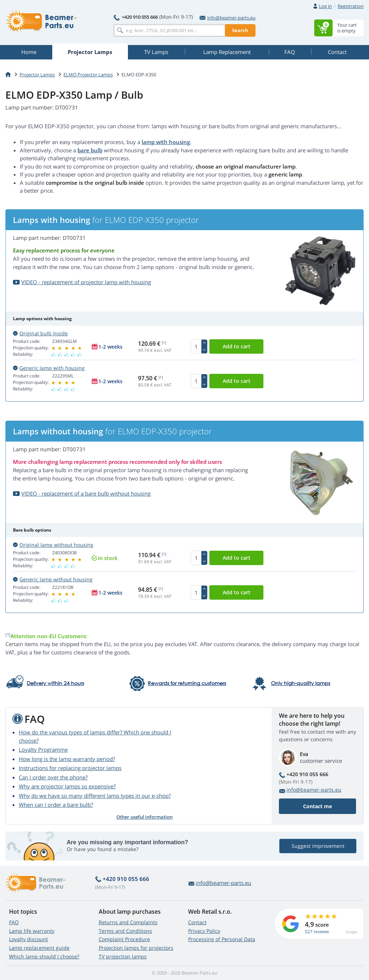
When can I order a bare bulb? (56, 805)
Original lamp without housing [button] (53, 545)
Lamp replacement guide (39, 948)
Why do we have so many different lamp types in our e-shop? (95, 796)
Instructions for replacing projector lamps (70, 768)
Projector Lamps (37, 75)
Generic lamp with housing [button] (49, 368)
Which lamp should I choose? (44, 956)
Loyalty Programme (43, 749)
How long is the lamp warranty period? (67, 759)
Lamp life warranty (32, 931)
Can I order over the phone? (53, 777)
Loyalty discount (28, 939)
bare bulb (90, 150)
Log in (325, 6)
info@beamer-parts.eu (228, 18)
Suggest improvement (318, 846)
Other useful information (145, 817)
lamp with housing (166, 142)
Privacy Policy (204, 931)
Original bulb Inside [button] (40, 333)
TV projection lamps (123, 956)
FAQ (14, 922)
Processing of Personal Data (222, 939)
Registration (351, 6)
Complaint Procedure (124, 939)
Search (240, 30)
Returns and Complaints (128, 922)
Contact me (317, 806)
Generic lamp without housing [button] (53, 579)
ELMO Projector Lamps (88, 75)
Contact (197, 922)
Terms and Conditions (125, 931)
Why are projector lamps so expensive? (67, 786)
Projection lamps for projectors (136, 948)
